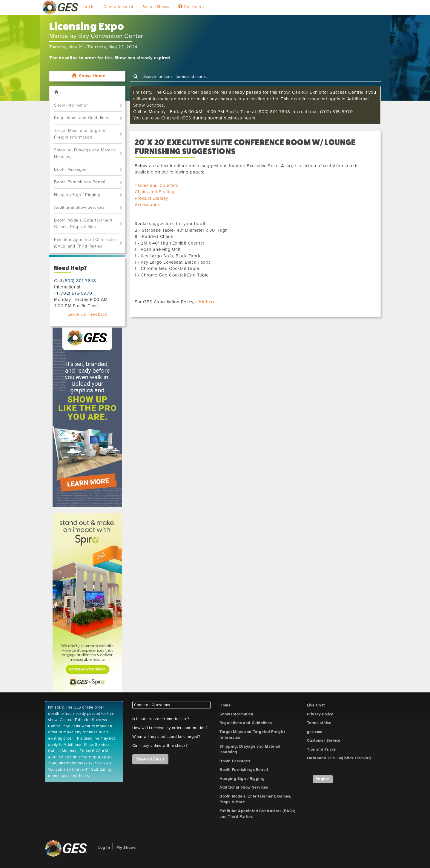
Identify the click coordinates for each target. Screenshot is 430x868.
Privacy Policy (320, 714)
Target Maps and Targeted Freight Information (80, 134)
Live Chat (316, 705)
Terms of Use (319, 723)
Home (225, 705)
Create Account (118, 7)
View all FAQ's (150, 759)
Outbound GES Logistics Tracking (339, 758)
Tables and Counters (156, 185)
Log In (89, 7)
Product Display (151, 198)
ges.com (315, 732)
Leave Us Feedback (87, 314)
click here (205, 302)
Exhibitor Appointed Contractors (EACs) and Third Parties (86, 243)
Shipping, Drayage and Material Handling (85, 153)
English (323, 779)
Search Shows (156, 7)
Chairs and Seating (155, 192)
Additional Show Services (79, 207)
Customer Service (324, 741)
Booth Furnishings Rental (80, 182)
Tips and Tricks (321, 749)
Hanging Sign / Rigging (77, 195)
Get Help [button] (191, 7)
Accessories (147, 205)
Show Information (72, 105)
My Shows (126, 848)
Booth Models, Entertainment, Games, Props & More (84, 224)
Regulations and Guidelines (82, 118)
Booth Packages (70, 169)
